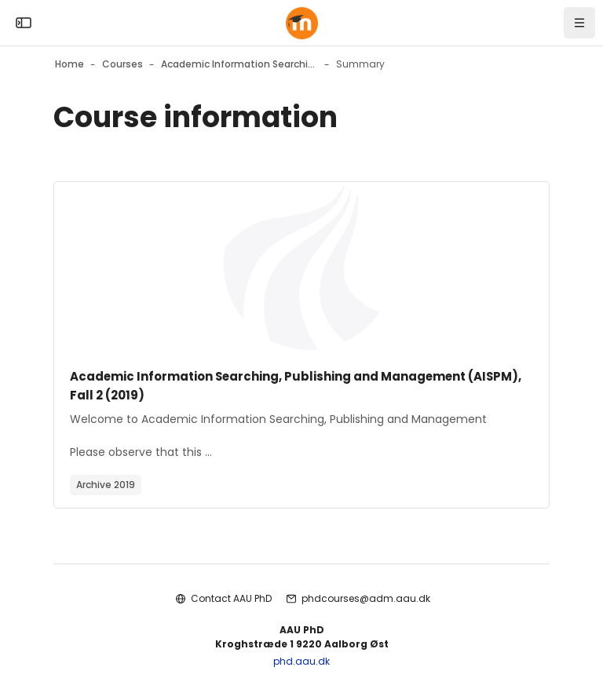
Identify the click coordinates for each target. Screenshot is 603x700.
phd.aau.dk (301, 661)
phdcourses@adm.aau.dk (366, 598)
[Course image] (301, 268)
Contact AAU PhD (231, 598)
